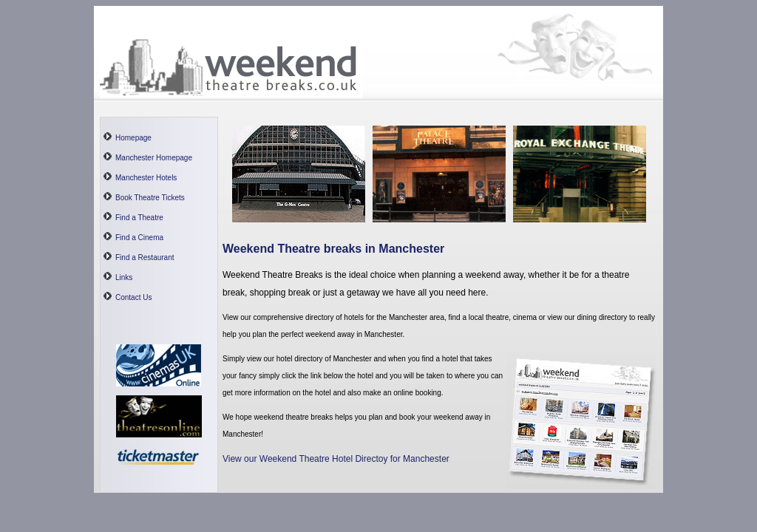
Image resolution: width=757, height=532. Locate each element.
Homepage (133, 138)
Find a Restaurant (145, 258)
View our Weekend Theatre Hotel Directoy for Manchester (336, 459)
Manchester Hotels (146, 178)
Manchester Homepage (154, 158)
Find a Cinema (139, 238)
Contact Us (133, 297)
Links (124, 277)
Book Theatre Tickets (150, 198)
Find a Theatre (139, 218)
